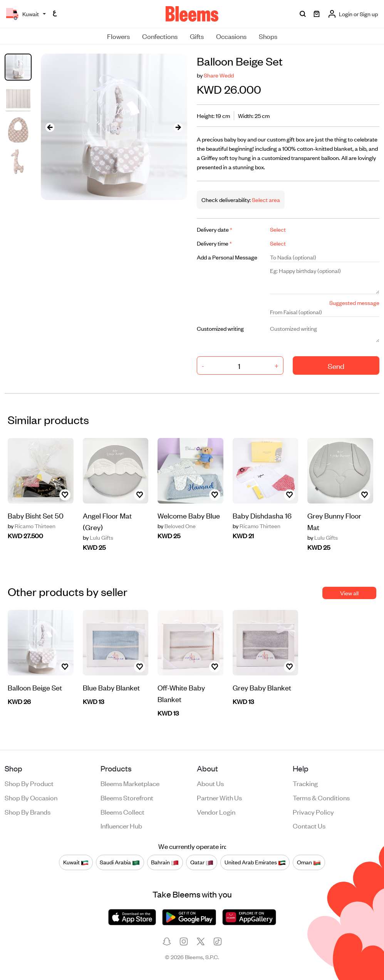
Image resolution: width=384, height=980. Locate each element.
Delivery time (214, 243)
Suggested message (354, 302)
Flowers (118, 36)
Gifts (197, 36)
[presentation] (50, 127)
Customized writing (220, 328)
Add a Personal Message (227, 257)
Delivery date (215, 229)
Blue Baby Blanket (111, 687)
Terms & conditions (321, 797)
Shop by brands (28, 812)
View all (349, 593)
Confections (160, 36)
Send (336, 366)
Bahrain (165, 862)
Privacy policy (313, 812)
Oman (309, 862)
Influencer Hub (121, 825)
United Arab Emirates (255, 862)
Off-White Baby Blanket (181, 693)
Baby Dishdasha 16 (262, 515)
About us (210, 783)
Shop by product (29, 783)
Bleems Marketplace (130, 783)
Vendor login (216, 812)
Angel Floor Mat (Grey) (107, 521)
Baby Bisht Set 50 (36, 515)
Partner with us (219, 797)
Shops (268, 36)
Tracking (305, 783)
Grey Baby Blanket (262, 687)
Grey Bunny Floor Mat (334, 521)
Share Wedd (219, 75)
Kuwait (76, 862)
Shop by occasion (31, 797)
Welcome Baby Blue (189, 515)
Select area (265, 200)
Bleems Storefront (127, 797)
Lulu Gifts (98, 537)
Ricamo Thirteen (32, 526)
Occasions (231, 36)
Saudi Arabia (120, 862)
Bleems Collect (122, 812)
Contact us (309, 825)
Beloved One (177, 526)
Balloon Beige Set (35, 687)
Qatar (202, 862)
